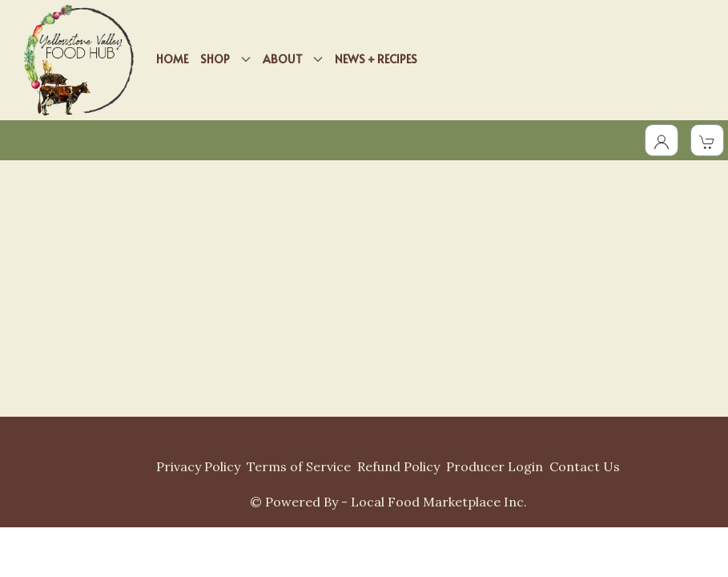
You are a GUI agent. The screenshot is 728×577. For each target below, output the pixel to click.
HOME (172, 59)
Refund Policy (398, 466)
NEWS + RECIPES (376, 59)
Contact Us (585, 466)
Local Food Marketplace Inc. (439, 502)
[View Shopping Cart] (707, 140)
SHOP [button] (225, 59)
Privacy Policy (198, 466)
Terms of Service (299, 466)
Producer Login (495, 466)
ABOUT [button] (293, 59)
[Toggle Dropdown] (662, 140)
